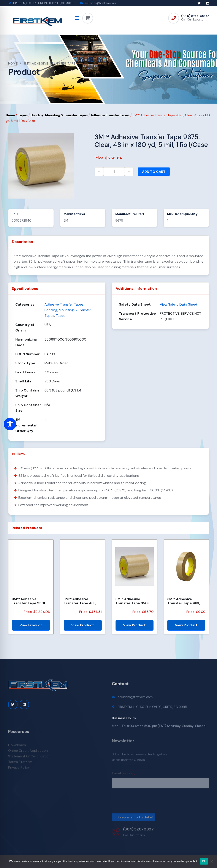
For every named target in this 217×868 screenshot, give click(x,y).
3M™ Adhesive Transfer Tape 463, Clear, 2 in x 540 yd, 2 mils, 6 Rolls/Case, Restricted (82, 601)
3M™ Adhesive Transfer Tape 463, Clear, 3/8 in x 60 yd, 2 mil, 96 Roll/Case (186, 601)
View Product (31, 625)
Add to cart (154, 172)
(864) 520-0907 (195, 16)
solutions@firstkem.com (100, 3)
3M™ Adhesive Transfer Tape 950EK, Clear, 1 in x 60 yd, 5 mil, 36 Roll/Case (134, 601)
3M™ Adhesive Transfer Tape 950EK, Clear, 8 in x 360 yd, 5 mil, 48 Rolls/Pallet (30, 601)
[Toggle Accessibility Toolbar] (10, 424)
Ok (204, 861)
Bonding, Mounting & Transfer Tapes (59, 115)
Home (13, 63)
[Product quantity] (114, 172)
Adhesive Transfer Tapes (110, 115)
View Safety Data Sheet (179, 304)
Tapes (23, 115)
